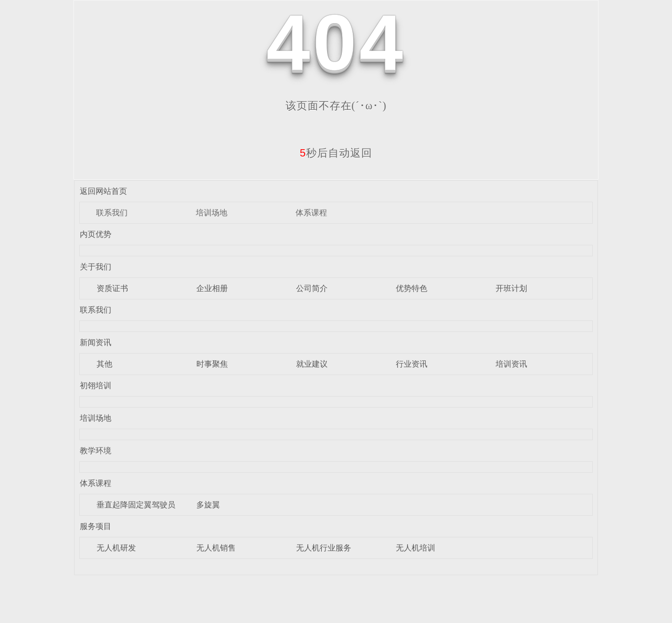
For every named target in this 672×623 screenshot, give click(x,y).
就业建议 (312, 364)
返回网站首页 (103, 191)
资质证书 (112, 288)
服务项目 (96, 526)
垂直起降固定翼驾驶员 (136, 505)
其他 (104, 364)
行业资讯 (412, 364)
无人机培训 (416, 548)
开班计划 (511, 288)
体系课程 (311, 212)
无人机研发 (116, 548)
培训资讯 (511, 364)
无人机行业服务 (324, 548)
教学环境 (96, 450)
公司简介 (312, 288)
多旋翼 (208, 505)
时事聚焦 (212, 364)
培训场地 (212, 212)
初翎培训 (96, 385)
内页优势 (96, 234)
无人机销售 (216, 548)
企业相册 (212, 288)
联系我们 (112, 212)
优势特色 (412, 288)
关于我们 (96, 267)
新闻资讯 (96, 342)
